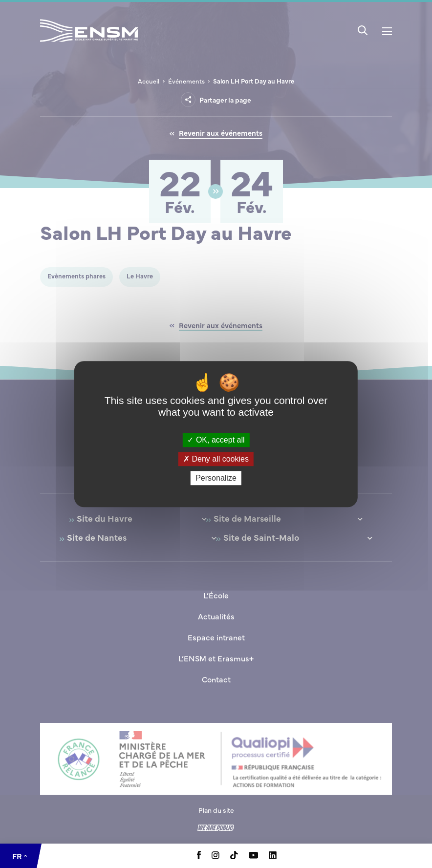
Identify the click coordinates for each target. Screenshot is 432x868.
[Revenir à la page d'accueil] (89, 43)
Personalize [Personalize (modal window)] (216, 478)
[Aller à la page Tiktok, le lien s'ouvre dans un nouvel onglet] (234, 856)
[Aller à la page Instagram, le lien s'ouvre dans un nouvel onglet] (216, 856)
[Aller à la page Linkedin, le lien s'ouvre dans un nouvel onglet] (273, 856)
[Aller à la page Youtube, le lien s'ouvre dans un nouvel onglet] (253, 856)
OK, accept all (216, 440)
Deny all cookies (216, 459)
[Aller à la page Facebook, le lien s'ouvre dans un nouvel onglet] (199, 856)
